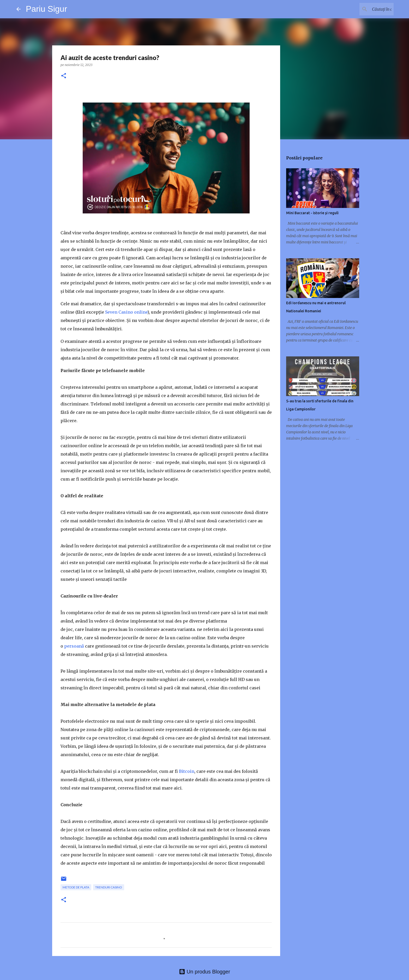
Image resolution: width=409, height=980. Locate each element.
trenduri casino (109, 887)
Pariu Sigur (46, 9)
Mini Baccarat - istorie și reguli (312, 213)
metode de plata (76, 887)
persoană (74, 646)
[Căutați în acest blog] (366, 9)
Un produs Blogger (204, 972)
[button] (64, 76)
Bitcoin (187, 771)
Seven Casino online (126, 312)
